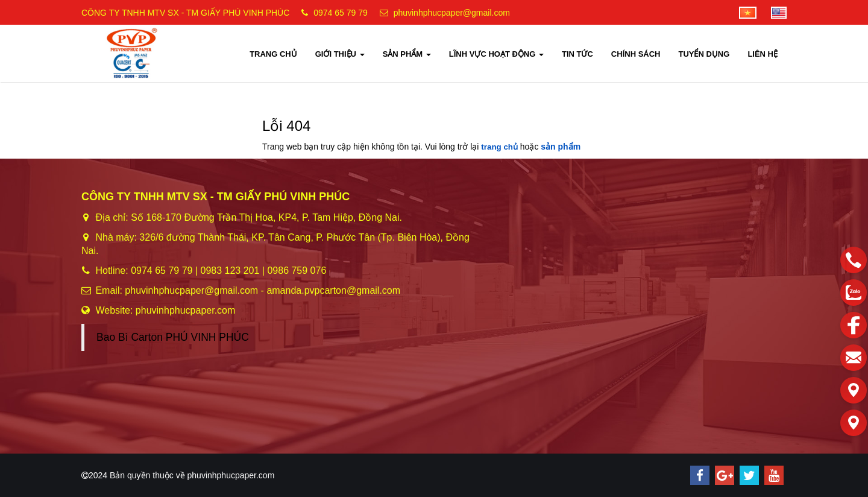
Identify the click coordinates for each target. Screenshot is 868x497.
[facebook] (854, 325)
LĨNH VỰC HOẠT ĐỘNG (496, 54)
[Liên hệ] (854, 390)
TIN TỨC (577, 54)
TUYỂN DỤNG (704, 54)
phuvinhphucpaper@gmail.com (452, 13)
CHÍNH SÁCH (636, 54)
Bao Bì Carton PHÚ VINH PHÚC (173, 337)
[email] (854, 358)
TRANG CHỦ (273, 54)
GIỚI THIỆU (340, 54)
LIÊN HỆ (763, 54)
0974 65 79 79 (341, 13)
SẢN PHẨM (407, 54)
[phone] (854, 260)
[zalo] (854, 293)
